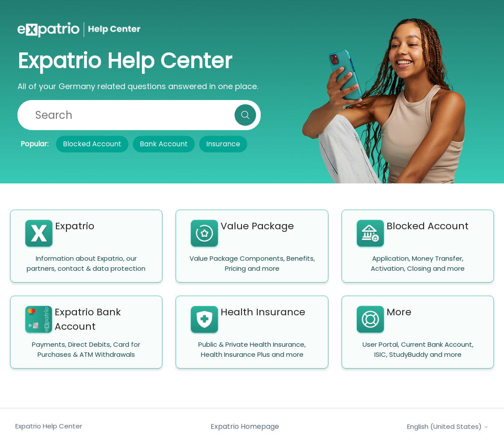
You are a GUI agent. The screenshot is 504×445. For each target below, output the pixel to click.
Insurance (223, 144)
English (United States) (448, 426)
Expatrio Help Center (49, 426)
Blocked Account (92, 144)
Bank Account (164, 144)
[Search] (139, 115)
